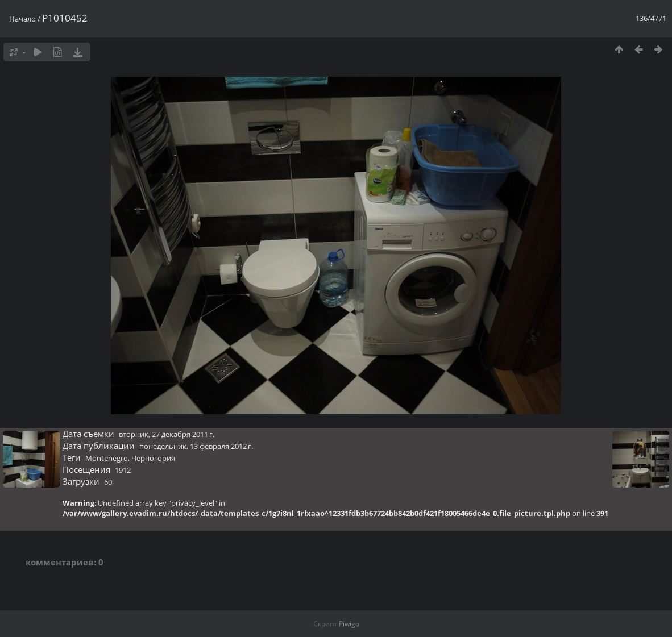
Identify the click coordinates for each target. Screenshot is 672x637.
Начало (22, 19)
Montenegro (107, 458)
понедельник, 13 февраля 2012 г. (196, 446)
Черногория (153, 458)
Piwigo (349, 624)
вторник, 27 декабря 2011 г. (167, 434)
